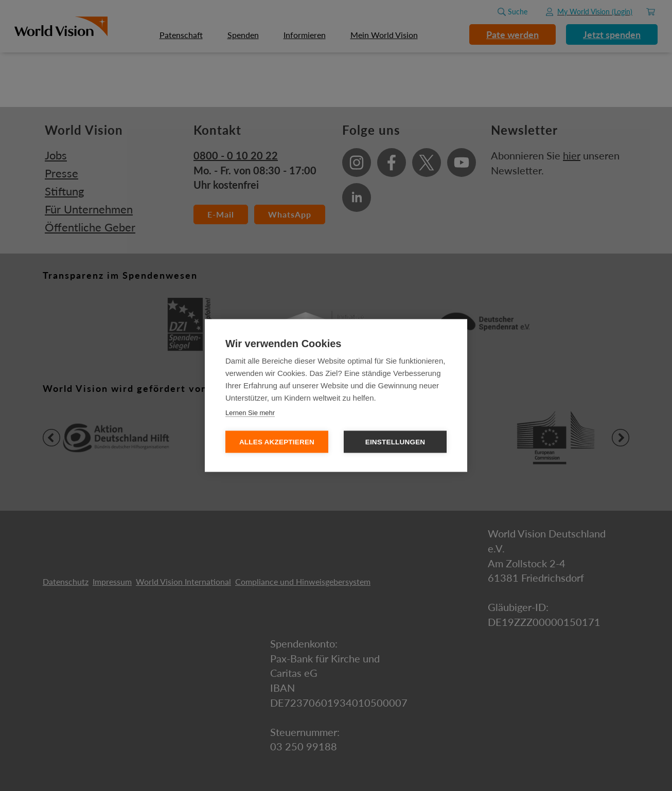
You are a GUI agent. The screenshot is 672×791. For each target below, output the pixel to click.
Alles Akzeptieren (277, 442)
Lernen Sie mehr (250, 413)
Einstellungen (395, 442)
